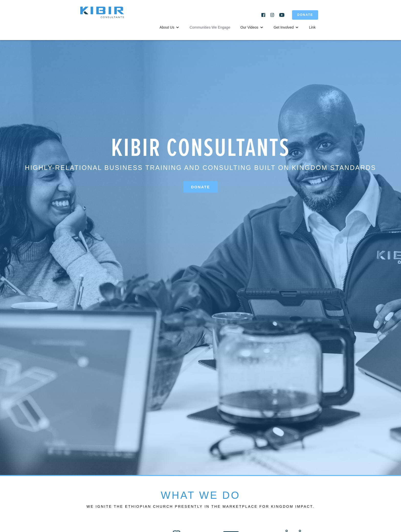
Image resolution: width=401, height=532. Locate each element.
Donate (201, 187)
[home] (106, 15)
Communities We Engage (210, 27)
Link (312, 27)
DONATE (305, 15)
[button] (170, 27)
